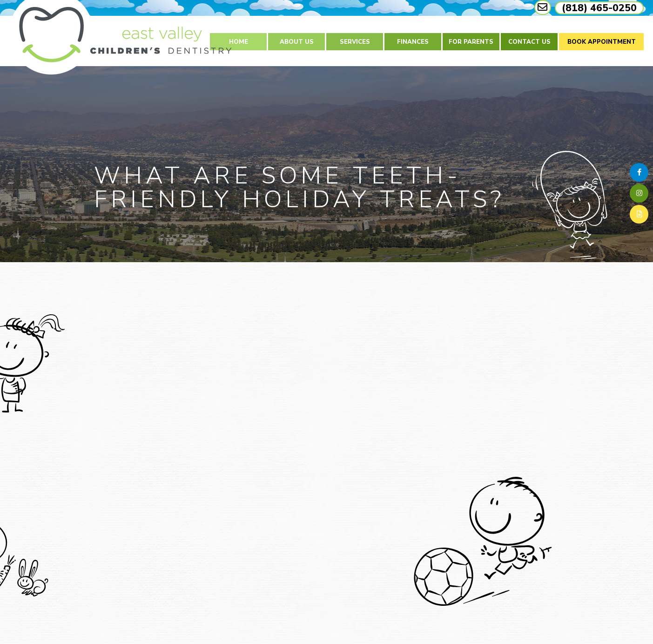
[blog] (639, 214)
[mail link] (543, 7)
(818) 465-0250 (599, 8)
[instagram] (639, 193)
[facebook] (639, 172)
